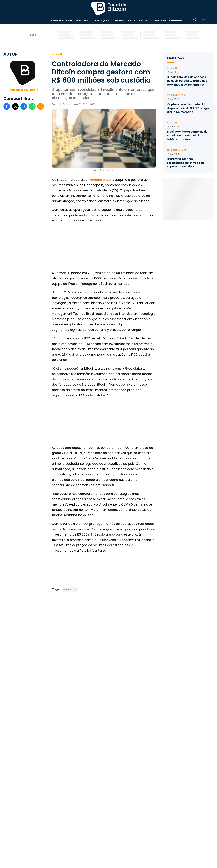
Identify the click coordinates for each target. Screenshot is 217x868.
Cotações (102, 21)
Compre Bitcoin (62, 21)
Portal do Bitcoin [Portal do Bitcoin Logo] (108, 8)
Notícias (82, 21)
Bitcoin (161, 21)
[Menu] (204, 20)
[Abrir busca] (195, 20)
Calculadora (122, 21)
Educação (141, 21)
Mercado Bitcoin (101, 180)
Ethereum (176, 21)
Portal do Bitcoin (24, 90)
